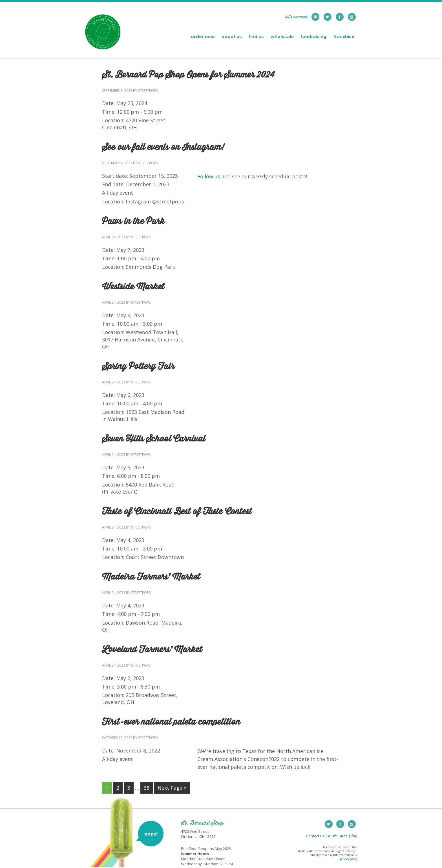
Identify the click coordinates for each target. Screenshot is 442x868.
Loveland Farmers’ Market (152, 650)
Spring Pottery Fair (138, 367)
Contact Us (315, 836)
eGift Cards (338, 836)
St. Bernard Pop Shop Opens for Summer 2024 (188, 75)
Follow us (209, 176)
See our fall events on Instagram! (163, 147)
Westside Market (133, 287)
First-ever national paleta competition (171, 722)
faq (354, 836)
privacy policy (349, 859)
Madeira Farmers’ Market (151, 577)
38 (147, 788)
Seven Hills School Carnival (154, 439)
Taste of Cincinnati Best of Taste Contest (177, 512)
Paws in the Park (133, 221)
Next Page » (172, 788)
